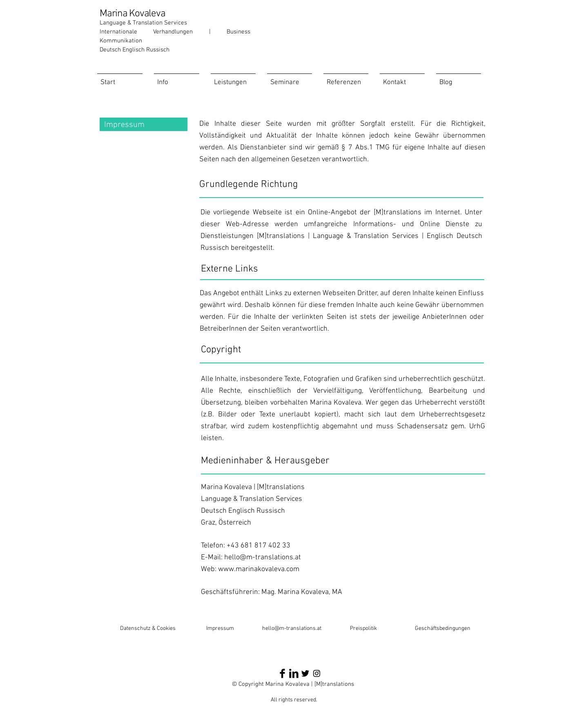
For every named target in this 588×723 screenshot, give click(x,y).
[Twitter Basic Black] (305, 673)
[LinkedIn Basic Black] (294, 673)
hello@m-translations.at (263, 557)
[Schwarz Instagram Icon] (317, 673)
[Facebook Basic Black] (282, 673)
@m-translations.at (298, 628)
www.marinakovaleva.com (259, 569)
